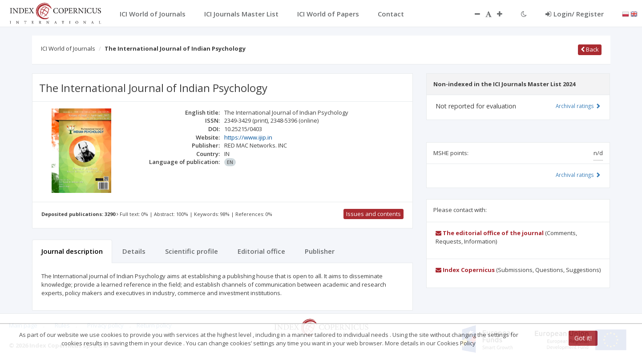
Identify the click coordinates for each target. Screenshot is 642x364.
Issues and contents (373, 214)
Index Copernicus (465, 270)
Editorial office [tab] (261, 251)
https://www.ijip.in (248, 137)
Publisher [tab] (320, 251)
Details (134, 251)
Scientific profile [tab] (192, 251)
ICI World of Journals (68, 48)
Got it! (583, 338)
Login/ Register (575, 14)
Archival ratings (578, 106)
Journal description (72, 251)
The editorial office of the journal (490, 233)
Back (590, 49)
